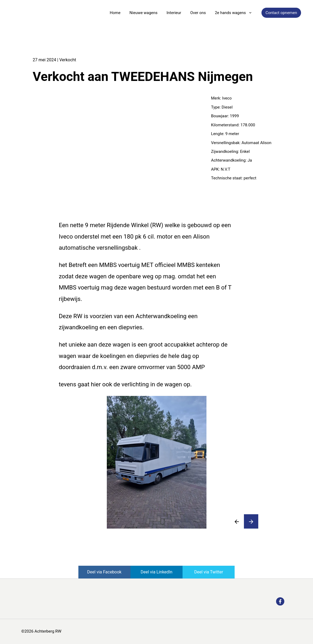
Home (115, 13)
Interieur (174, 13)
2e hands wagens (230, 13)
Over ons (198, 13)
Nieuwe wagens (143, 13)
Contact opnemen (281, 13)
